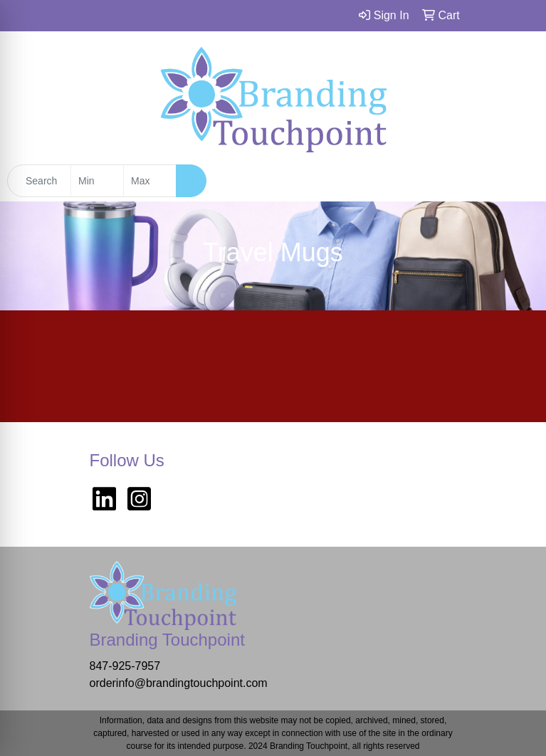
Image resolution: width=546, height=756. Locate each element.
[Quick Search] (39, 181)
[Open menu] (518, 181)
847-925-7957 (125, 666)
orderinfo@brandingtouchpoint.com (179, 683)
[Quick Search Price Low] (97, 181)
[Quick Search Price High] (150, 181)
